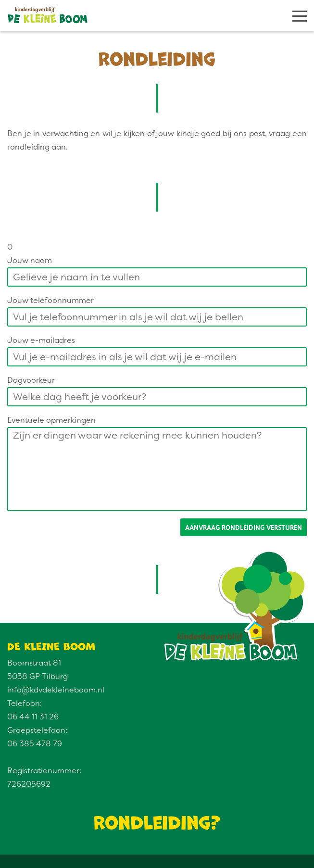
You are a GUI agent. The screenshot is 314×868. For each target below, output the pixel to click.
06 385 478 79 (35, 744)
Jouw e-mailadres (41, 340)
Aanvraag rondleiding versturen (244, 527)
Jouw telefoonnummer (50, 300)
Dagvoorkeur (31, 380)
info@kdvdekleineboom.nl (56, 690)
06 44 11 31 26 (33, 717)
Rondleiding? (157, 821)
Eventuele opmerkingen (51, 420)
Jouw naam (30, 260)
